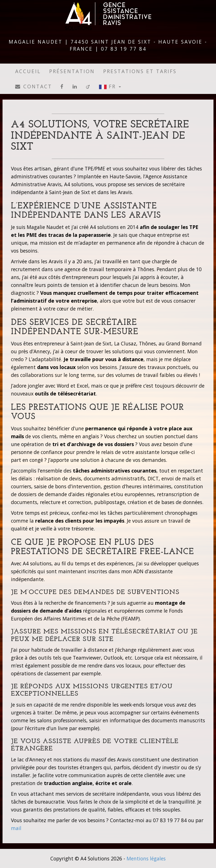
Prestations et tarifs (140, 71)
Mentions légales (146, 858)
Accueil (28, 71)
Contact (34, 86)
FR (110, 86)
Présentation (72, 71)
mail (16, 828)
